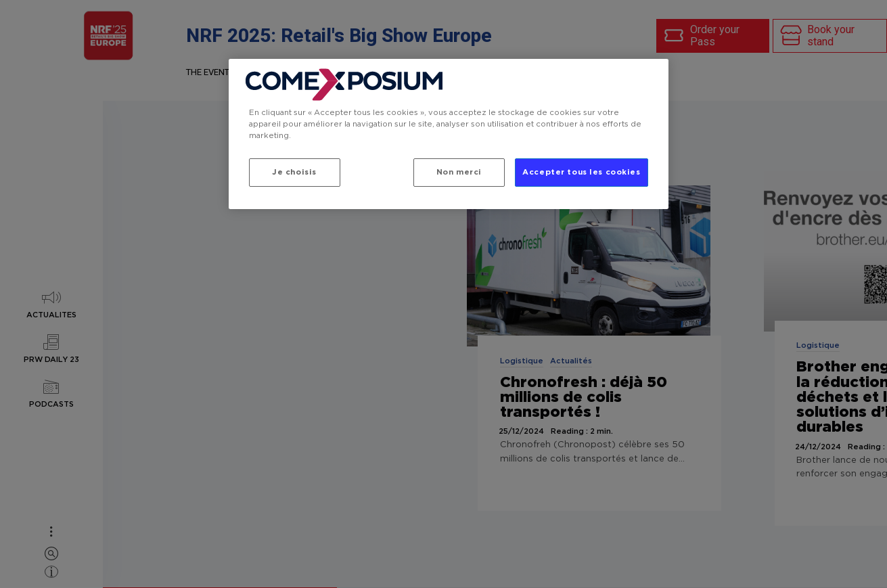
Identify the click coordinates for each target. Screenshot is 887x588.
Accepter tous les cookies (581, 172)
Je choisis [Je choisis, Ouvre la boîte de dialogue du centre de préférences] (294, 172)
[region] (449, 134)
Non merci (459, 172)
